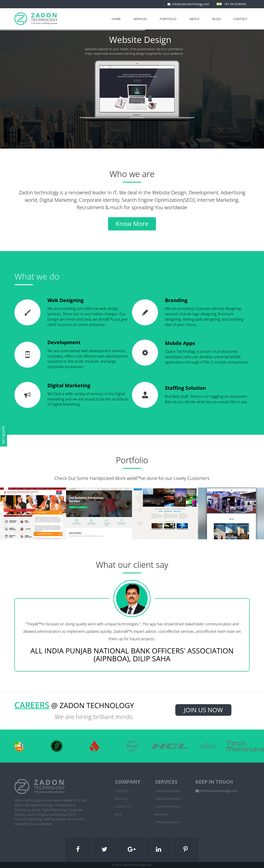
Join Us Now (203, 710)
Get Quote (3, 435)
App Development (167, 822)
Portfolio (168, 19)
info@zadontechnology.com (191, 4)
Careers (32, 705)
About (194, 19)
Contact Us (123, 807)
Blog (216, 19)
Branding (162, 814)
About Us (121, 799)
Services (140, 19)
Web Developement (169, 799)
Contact (240, 19)
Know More (132, 224)
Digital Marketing (168, 807)
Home (116, 19)
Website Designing (168, 791)
